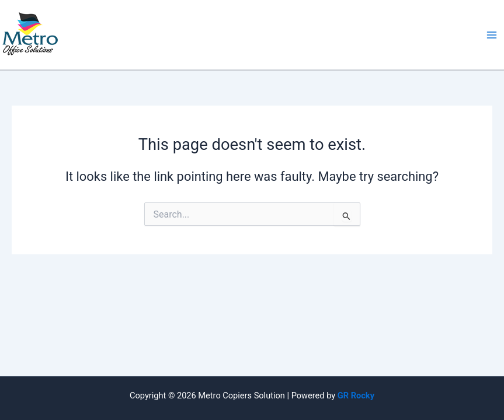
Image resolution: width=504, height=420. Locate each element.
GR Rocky (356, 395)
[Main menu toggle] (492, 35)
